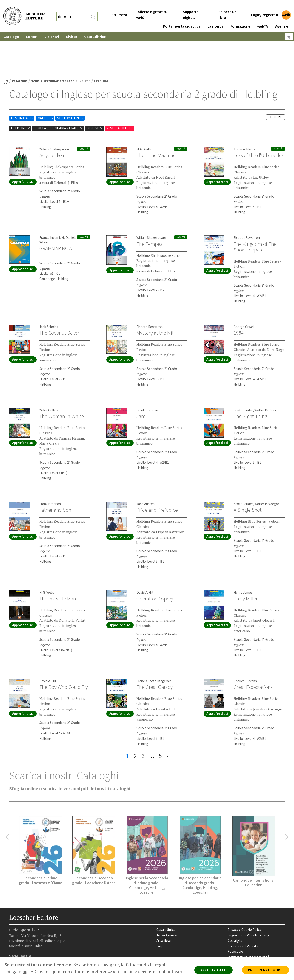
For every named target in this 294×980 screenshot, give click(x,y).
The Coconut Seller (59, 288)
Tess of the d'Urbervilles (259, 110)
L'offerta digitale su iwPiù (151, 6)
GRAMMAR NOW (56, 203)
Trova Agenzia (167, 890)
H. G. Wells (144, 104)
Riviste (72, 27)
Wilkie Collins (49, 365)
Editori (32, 27)
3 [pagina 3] (143, 711)
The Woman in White (62, 371)
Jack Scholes (49, 282)
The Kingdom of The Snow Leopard (255, 202)
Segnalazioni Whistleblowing (248, 890)
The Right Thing (250, 371)
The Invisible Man (58, 554)
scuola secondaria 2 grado (53, 36)
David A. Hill (145, 548)
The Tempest (150, 199)
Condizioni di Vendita (243, 901)
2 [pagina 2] (135, 711)
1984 (239, 288)
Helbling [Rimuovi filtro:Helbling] (21, 83)
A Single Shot (248, 465)
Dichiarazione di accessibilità (249, 912)
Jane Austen (146, 459)
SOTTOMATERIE (71, 73)
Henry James (243, 548)
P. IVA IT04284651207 (25, 947)
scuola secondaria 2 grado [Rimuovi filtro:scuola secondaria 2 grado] (58, 83)
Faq (159, 901)
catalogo (20, 36)
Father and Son (55, 465)
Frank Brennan (147, 365)
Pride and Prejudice (157, 465)
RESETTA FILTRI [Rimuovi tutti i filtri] (120, 83)
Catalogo (11, 27)
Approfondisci (23, 137)
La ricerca (215, 17)
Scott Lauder (243, 365)
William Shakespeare (54, 104)
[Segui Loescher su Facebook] (13, 928)
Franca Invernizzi (52, 193)
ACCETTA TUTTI (213, 970)
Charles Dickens (245, 636)
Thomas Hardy (244, 104)
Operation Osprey (155, 554)
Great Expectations (253, 642)
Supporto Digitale (191, 6)
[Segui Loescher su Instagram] (21, 928)
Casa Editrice (95, 27)
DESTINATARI (23, 73)
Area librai (164, 896)
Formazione (240, 17)
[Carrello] (289, 28)
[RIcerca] (93, 12)
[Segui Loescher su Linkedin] (29, 928)
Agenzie (282, 17)
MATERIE (46, 73)
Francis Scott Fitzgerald (154, 636)
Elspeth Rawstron (247, 193)
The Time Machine (156, 110)
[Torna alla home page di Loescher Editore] (24, 11)
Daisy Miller (246, 554)
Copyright (235, 896)
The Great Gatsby (155, 642)
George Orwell (244, 282)
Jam (141, 371)
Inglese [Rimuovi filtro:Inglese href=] (95, 83)
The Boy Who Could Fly (64, 642)
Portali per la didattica (182, 17)
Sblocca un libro (227, 6)
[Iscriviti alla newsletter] (45, 928)
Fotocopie (235, 907)
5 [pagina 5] (160, 711)
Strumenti (120, 6)
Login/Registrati (265, 6)
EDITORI (276, 72)
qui (25, 972)
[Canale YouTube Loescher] (37, 928)
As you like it (53, 110)
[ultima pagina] (167, 711)
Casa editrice (166, 885)
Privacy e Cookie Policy (244, 885)
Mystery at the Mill (155, 288)
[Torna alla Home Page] (6, 37)
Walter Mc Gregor (267, 365)
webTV (263, 17)
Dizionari (52, 27)
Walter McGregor (267, 459)
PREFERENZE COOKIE (266, 970)
